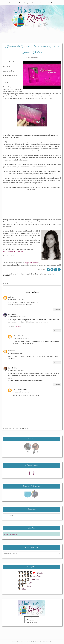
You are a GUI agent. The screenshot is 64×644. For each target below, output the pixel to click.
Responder (57, 309)
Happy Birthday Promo (32, 263)
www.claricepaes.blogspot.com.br (13, 251)
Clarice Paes (16, 274)
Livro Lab (18, 326)
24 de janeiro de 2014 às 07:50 (21, 392)
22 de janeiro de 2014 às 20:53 (16, 370)
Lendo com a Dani (48, 274)
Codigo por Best (48, 642)
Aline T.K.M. (12, 314)
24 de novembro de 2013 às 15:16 (17, 299)
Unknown (12, 297)
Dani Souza (25, 274)
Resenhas (7, 276)
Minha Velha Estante (20, 336)
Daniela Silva (13, 368)
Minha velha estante (11, 534)
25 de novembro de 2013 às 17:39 (17, 317)
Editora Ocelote (35, 274)
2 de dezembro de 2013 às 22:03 (21, 338)
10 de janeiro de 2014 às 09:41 (16, 353)
